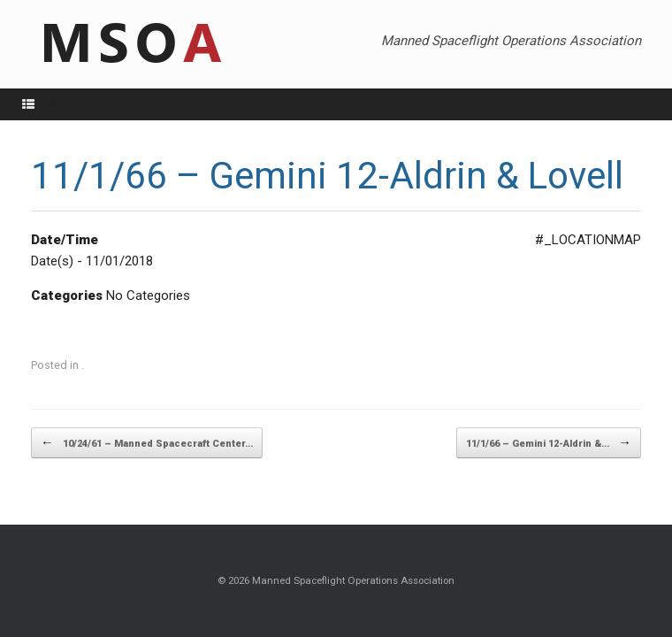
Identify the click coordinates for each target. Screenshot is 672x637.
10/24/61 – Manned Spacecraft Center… (147, 443)
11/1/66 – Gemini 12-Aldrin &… (549, 443)
